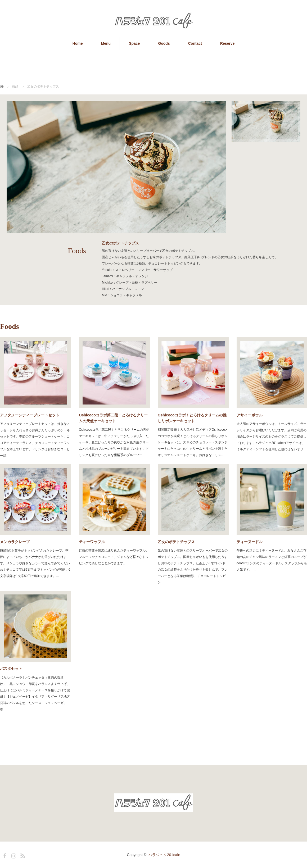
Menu (106, 43)
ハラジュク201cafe (164, 855)
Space (134, 43)
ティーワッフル (92, 542)
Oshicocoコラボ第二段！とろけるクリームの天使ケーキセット (113, 418)
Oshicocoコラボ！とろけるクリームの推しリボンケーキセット (192, 418)
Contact (195, 43)
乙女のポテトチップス (176, 542)
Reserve (227, 43)
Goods (164, 43)
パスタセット (11, 669)
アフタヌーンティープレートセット (30, 415)
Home (78, 43)
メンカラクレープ (15, 542)
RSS (22, 855)
